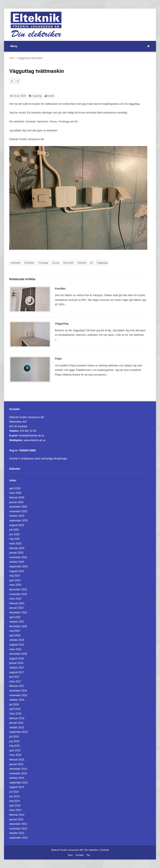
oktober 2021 (17, 622)
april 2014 (15, 806)
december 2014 (18, 769)
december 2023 (18, 590)
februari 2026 (17, 498)
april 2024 (15, 580)
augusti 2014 (17, 787)
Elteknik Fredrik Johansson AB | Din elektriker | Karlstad (80, 850)
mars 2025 (15, 544)
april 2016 (15, 709)
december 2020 (18, 626)
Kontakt (79, 855)
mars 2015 (15, 755)
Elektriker (29, 263)
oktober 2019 (17, 640)
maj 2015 (15, 746)
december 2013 (18, 824)
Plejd (58, 359)
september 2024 (19, 567)
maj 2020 (15, 631)
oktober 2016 (17, 700)
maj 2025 (15, 539)
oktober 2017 (17, 668)
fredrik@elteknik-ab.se (32, 436)
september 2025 (19, 521)
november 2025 (18, 511)
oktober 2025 (17, 516)
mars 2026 (15, 493)
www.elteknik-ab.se (35, 440)
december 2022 (18, 613)
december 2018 (18, 654)
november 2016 (18, 695)
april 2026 (15, 488)
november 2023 (18, 594)
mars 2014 (15, 810)
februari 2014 (17, 815)
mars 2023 (15, 599)
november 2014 (18, 773)
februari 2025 (17, 548)
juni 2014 (15, 796)
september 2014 (19, 783)
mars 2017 (15, 681)
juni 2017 (15, 677)
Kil (91, 263)
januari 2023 (16, 608)
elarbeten (16, 263)
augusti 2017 (17, 672)
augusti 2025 (17, 525)
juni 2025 (15, 534)
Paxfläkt (60, 289)
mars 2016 (15, 714)
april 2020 (15, 636)
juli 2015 (14, 737)
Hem (12, 58)
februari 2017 (17, 686)
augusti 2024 (17, 571)
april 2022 (15, 617)
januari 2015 (16, 764)
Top (88, 855)
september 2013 (19, 838)
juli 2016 (14, 704)
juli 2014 (14, 792)
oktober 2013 (17, 833)
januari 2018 (16, 663)
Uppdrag (37, 96)
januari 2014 (16, 819)
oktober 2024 (17, 562)
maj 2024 (15, 576)
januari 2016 (16, 723)
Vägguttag (102, 263)
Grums (56, 263)
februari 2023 (17, 603)
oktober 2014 (17, 778)
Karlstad (82, 263)
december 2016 (18, 691)
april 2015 (15, 750)
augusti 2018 (17, 659)
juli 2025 (14, 530)
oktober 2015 (17, 727)
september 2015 (19, 732)
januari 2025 (16, 553)
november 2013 (18, 829)
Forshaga (43, 263)
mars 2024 (15, 585)
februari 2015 (17, 760)
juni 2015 (15, 741)
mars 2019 (15, 649)
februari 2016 (17, 718)
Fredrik (50, 96)
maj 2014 (15, 801)
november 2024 (18, 557)
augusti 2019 (17, 645)
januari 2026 (16, 502)
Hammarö (68, 263)
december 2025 (18, 507)
